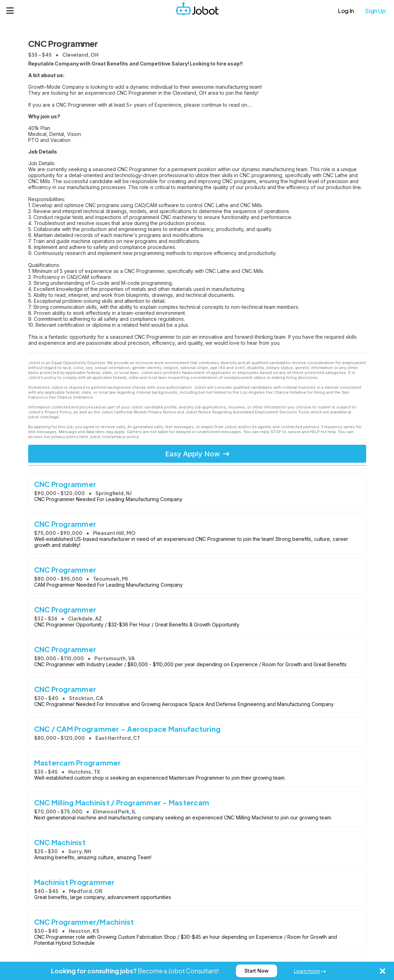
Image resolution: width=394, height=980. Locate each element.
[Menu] (10, 11)
